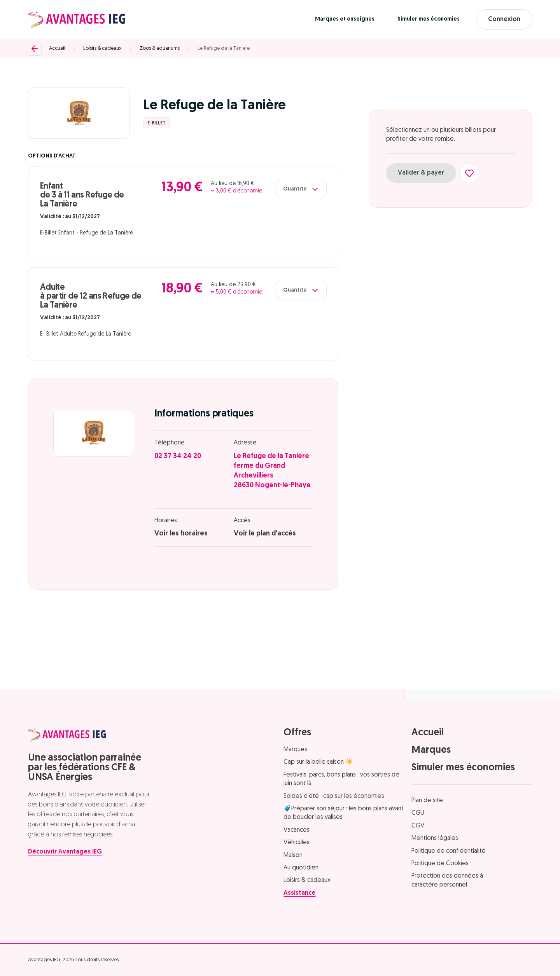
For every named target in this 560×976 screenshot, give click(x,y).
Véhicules (297, 843)
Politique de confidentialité (449, 851)
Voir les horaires (181, 534)
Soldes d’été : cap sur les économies (334, 796)
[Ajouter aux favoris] (469, 173)
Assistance (299, 893)
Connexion (504, 19)
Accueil (57, 48)
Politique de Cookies (440, 864)
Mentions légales (435, 838)
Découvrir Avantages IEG (65, 852)
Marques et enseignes (345, 19)
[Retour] (35, 49)
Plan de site (427, 801)
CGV (418, 826)
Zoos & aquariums (160, 48)
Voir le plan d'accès (265, 534)
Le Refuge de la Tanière (224, 48)
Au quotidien (301, 868)
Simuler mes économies (429, 19)
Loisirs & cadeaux (102, 48)
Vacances (297, 830)
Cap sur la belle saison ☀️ (318, 762)
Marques (295, 750)
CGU (418, 813)
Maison (293, 855)
